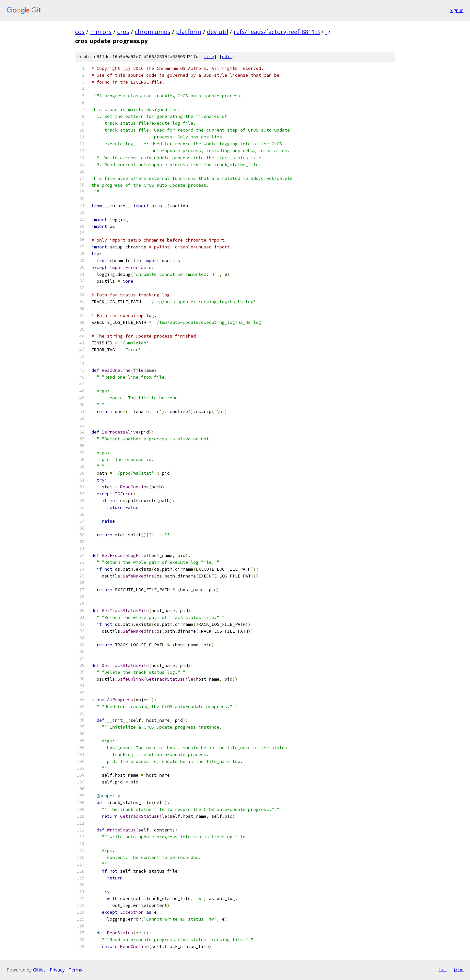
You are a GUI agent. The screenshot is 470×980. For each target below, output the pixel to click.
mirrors (101, 32)
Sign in (457, 10)
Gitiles (39, 970)
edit (227, 57)
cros (123, 32)
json (458, 970)
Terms (75, 970)
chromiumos (153, 32)
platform (189, 32)
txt (443, 970)
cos (80, 32)
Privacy (57, 970)
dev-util (218, 32)
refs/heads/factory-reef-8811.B (277, 32)
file (209, 57)
